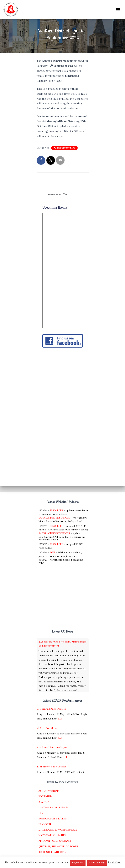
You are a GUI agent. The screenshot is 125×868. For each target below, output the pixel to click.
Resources (56, 510)
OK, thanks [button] (78, 863)
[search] (58, 195)
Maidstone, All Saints (52, 835)
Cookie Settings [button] (97, 863)
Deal (41, 813)
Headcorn (45, 824)
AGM (52, 552)
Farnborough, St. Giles (53, 819)
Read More (114, 862)
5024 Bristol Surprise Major (52, 747)
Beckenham (45, 796)
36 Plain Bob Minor (47, 728)
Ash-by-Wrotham (49, 791)
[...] (60, 719)
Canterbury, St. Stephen (53, 807)
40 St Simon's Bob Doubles (52, 767)
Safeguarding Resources (54, 518)
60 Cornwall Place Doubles (51, 709)
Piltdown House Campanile (55, 841)
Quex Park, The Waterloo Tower (58, 846)
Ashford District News (64, 148)
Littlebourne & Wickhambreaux (58, 830)
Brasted (44, 802)
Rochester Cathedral (52, 852)
